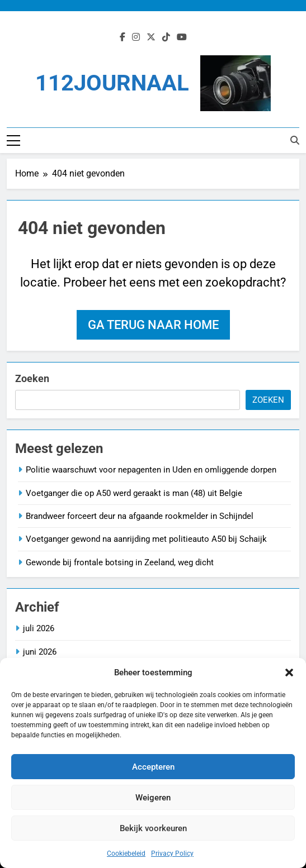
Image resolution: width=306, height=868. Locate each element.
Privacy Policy (172, 853)
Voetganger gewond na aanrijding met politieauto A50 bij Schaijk (146, 539)
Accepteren (153, 767)
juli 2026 (39, 628)
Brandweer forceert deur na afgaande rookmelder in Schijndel (140, 516)
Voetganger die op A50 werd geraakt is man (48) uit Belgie (134, 493)
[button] (289, 673)
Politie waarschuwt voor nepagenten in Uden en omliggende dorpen (151, 470)
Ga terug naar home (153, 325)
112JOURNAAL (112, 83)
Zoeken (32, 378)
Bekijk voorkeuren (153, 828)
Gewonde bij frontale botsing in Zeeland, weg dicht (120, 562)
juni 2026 (40, 652)
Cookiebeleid (126, 853)
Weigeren (153, 798)
